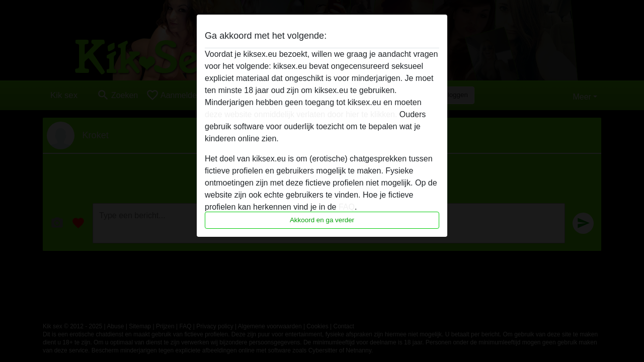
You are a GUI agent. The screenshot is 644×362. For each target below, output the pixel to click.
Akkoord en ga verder (322, 220)
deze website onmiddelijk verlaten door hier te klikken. (301, 114)
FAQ (347, 207)
